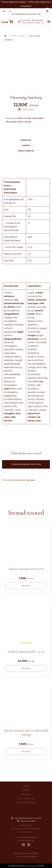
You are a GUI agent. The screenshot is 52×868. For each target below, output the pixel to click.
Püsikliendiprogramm (26, 803)
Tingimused (26, 794)
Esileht (5, 36)
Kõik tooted (18, 36)
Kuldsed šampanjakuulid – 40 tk (26, 652)
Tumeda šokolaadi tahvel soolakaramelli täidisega (26, 733)
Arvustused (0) (26, 151)
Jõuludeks (38, 118)
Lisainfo (26, 145)
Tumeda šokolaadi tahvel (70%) (26, 569)
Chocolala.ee (31, 866)
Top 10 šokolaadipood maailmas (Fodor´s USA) (26, 14)
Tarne (26, 786)
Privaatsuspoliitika (26, 799)
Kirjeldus (26, 140)
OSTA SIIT (26, 586)
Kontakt (26, 790)
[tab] (26, 140)
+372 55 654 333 (28, 841)
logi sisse (30, 480)
